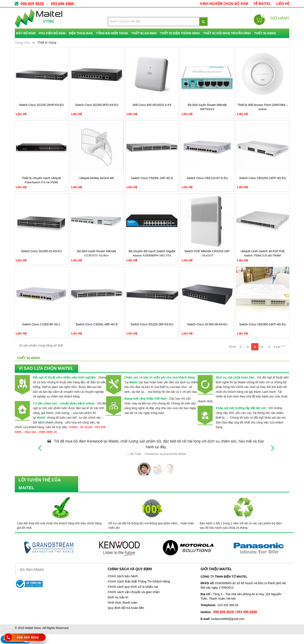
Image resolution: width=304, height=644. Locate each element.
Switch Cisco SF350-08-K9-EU (207, 324)
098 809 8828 (32, 4)
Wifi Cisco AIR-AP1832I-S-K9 (152, 105)
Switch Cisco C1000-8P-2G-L (41, 324)
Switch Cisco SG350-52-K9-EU (41, 251)
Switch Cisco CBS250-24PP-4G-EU (263, 178)
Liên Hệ (283, 4)
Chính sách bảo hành (123, 576)
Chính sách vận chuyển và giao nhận (134, 592)
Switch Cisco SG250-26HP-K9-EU (41, 105)
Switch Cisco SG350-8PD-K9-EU (97, 105)
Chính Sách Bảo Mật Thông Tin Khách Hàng (139, 581)
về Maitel (262, 4)
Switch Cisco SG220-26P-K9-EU (152, 324)
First (233, 347)
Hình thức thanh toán (123, 603)
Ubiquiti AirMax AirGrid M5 (97, 178)
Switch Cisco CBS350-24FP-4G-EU (263, 324)
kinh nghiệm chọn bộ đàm (224, 4)
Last (277, 347)
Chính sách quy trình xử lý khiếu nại (133, 587)
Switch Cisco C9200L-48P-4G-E (97, 324)
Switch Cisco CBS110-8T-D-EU (207, 178)
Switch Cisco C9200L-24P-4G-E (152, 178)
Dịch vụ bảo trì (118, 597)
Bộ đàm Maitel (32, 570)
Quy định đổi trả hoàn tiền (126, 608)
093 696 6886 (62, 4)
